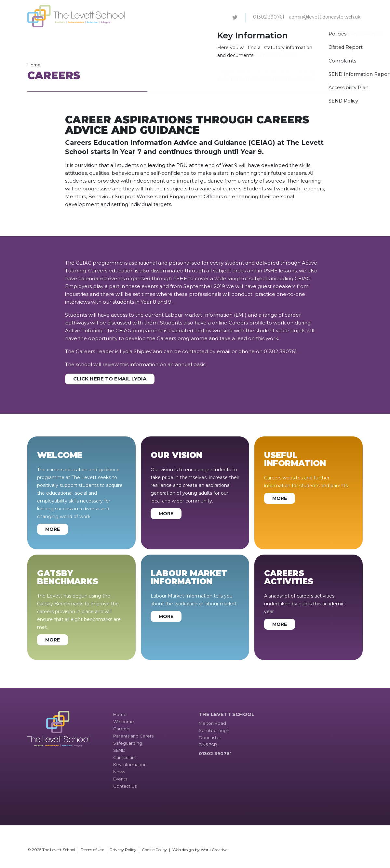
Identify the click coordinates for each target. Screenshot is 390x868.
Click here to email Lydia (110, 379)
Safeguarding (183, 37)
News (302, 37)
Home (34, 65)
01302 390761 (269, 17)
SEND (211, 37)
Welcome (81, 37)
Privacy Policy (123, 850)
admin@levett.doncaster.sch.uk (325, 17)
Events (322, 37)
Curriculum (235, 37)
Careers (106, 37)
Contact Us (347, 37)
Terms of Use (92, 850)
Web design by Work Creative (200, 850)
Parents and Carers (141, 37)
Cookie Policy (154, 850)
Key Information (272, 37)
